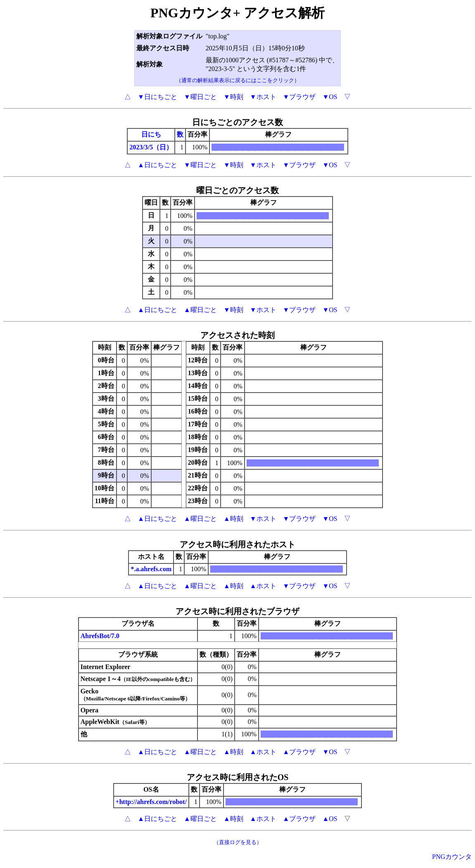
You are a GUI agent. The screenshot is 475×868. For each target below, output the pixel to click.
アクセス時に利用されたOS (238, 777)
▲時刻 (233, 519)
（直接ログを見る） (238, 842)
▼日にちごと (157, 97)
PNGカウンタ (452, 857)
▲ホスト (263, 586)
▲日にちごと (157, 165)
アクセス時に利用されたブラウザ (237, 611)
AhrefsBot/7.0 (100, 636)
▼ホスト (263, 97)
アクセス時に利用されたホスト (237, 544)
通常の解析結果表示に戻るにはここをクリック (238, 80)
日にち (151, 134)
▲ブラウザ (299, 752)
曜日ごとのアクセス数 (237, 190)
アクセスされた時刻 (237, 335)
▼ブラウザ (299, 97)
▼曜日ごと (200, 97)
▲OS (330, 819)
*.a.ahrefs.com (151, 569)
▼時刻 (233, 97)
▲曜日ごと (200, 310)
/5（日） (160, 147)
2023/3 (138, 147)
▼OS (330, 97)
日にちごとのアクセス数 (237, 122)
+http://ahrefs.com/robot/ (151, 802)
